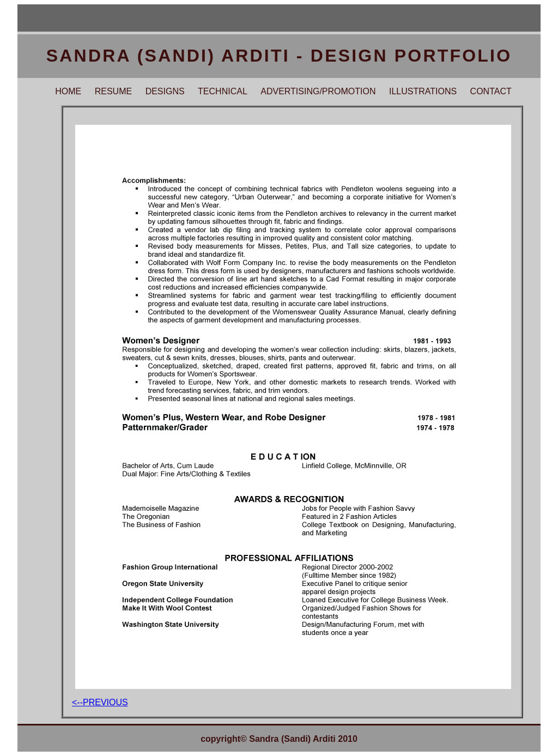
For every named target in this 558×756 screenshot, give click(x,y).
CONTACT (491, 91)
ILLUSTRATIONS (423, 91)
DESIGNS (165, 91)
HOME (68, 91)
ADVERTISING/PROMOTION (318, 91)
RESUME (113, 91)
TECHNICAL (223, 91)
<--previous (100, 702)
